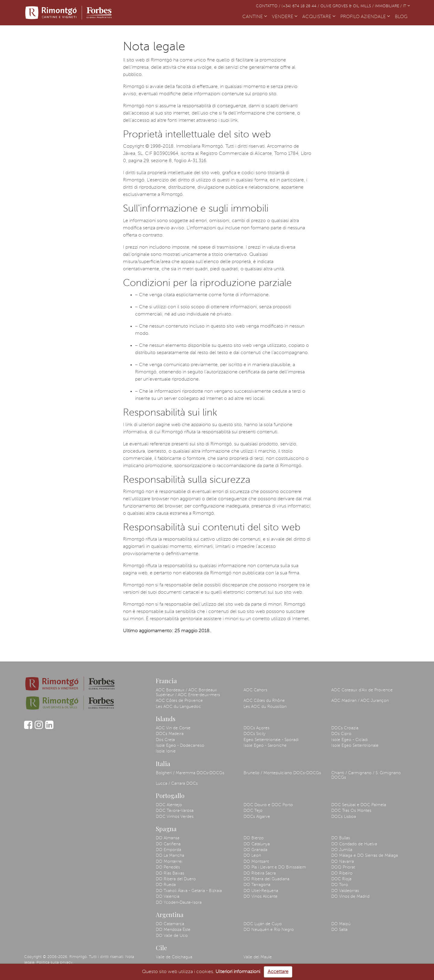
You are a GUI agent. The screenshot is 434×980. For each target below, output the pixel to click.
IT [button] (406, 6)
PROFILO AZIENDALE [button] (365, 17)
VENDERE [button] (285, 17)
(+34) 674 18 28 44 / (301, 6)
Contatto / (269, 6)
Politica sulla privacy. (55, 963)
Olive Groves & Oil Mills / (348, 6)
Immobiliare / (389, 6)
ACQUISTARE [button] (319, 17)
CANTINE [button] (255, 17)
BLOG (402, 16)
